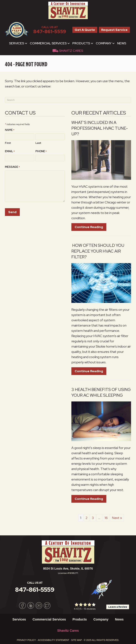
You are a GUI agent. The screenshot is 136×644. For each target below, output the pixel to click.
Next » (117, 518)
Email (10, 151)
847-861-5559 (50, 31)
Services (17, 43)
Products (81, 43)
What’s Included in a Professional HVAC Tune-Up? (100, 128)
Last (38, 143)
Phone (41, 151)
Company (104, 43)
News (122, 43)
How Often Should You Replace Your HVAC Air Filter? (98, 251)
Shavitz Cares (71, 51)
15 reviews (90, 609)
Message (12, 167)
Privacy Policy (26, 640)
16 (106, 518)
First (8, 143)
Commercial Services (48, 43)
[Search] (68, 100)
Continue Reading (89, 227)
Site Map (77, 640)
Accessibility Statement (53, 640)
